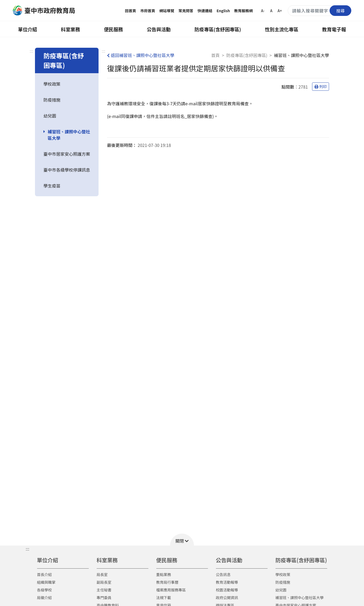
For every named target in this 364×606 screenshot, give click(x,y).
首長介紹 (45, 574)
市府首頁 (148, 11)
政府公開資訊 (227, 598)
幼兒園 (50, 116)
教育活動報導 (227, 582)
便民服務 (113, 29)
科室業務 (70, 29)
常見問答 (186, 11)
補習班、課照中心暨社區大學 (69, 135)
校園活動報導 (227, 590)
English (223, 11)
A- (263, 11)
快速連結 (205, 11)
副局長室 (104, 582)
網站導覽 (167, 11)
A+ (280, 11)
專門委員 (104, 598)
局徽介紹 (45, 598)
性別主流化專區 (282, 29)
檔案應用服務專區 (171, 590)
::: (31, 51)
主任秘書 (104, 590)
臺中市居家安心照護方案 (67, 154)
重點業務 (164, 574)
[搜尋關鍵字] (319, 11)
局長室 (102, 574)
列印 (321, 86)
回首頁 (131, 11)
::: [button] (27, 549)
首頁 (215, 55)
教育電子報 (334, 29)
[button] (182, 540)
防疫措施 (52, 100)
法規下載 (164, 598)
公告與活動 (159, 29)
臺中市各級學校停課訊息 (67, 170)
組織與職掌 (46, 582)
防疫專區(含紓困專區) (218, 29)
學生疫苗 (52, 186)
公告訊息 (223, 574)
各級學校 (45, 590)
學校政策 (52, 84)
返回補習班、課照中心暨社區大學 (141, 55)
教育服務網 (243, 11)
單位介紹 (28, 29)
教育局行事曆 (167, 582)
